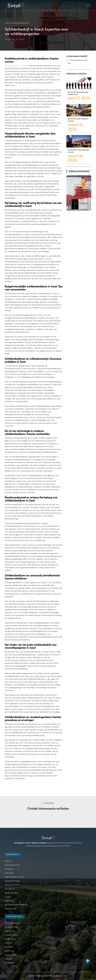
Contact (8, 897)
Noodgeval (9, 869)
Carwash (8, 959)
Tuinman (8, 943)
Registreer (9, 901)
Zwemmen (9, 947)
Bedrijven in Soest (12, 885)
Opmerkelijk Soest (12, 881)
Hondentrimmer (12, 927)
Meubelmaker (11, 955)
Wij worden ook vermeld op (16, 905)
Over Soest (9, 873)
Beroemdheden (11, 893)
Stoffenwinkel (10, 939)
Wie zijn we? (10, 889)
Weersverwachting (12, 865)
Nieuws (8, 861)
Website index (11, 909)
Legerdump (10, 931)
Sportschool (10, 951)
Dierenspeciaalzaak (13, 923)
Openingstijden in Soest (15, 877)
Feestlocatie (10, 963)
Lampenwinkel (11, 935)
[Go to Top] (88, 961)
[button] (88, 5)
